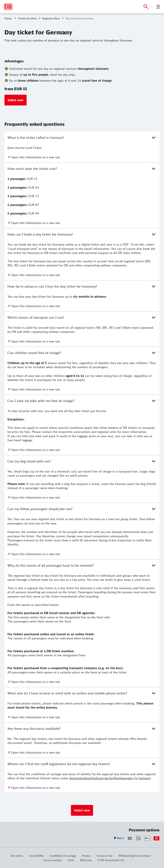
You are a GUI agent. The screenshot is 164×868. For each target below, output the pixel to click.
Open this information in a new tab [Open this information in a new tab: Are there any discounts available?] (36, 752)
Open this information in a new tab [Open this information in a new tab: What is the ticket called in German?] (36, 157)
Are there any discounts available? (82, 728)
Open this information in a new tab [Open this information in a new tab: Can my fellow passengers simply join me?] (36, 554)
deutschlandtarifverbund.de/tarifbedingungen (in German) (110, 778)
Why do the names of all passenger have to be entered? (82, 565)
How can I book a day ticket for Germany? (82, 234)
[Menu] (158, 7)
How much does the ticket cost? (82, 169)
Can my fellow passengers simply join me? (82, 509)
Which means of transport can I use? (82, 317)
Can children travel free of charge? (82, 353)
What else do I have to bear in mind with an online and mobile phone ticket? (82, 693)
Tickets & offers (27, 18)
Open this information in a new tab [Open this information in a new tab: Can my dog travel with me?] (36, 497)
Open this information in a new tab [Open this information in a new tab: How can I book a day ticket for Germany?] (36, 275)
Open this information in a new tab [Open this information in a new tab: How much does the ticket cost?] (36, 223)
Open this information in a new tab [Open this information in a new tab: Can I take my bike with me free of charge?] (36, 450)
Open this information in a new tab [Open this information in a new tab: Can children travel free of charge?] (36, 389)
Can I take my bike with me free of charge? (82, 401)
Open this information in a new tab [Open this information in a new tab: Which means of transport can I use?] (36, 341)
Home (8, 18)
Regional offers (51, 18)
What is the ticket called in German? (82, 137)
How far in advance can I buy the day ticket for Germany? (82, 286)
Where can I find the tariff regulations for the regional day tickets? (82, 764)
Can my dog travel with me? (82, 461)
